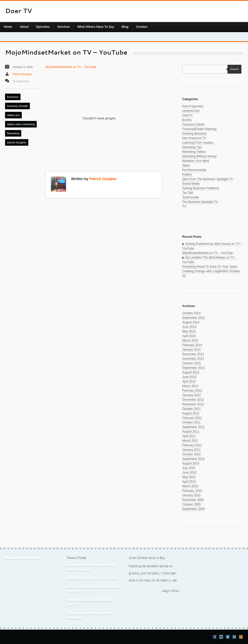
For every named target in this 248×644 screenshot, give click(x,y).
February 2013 (192, 391)
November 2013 (193, 359)
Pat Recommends (194, 170)
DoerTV (187, 115)
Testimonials (191, 197)
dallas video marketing (21, 124)
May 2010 (189, 477)
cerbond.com (191, 111)
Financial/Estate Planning (199, 129)
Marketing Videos (194, 152)
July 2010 (189, 468)
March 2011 (190, 441)
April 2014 (189, 336)
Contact (142, 27)
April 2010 (189, 482)
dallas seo (13, 115)
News (186, 165)
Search (233, 69)
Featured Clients (193, 124)
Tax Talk (188, 193)
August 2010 (191, 463)
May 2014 (189, 331)
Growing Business (194, 134)
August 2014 (191, 322)
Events (187, 120)
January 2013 (191, 395)
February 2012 (192, 418)
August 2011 (191, 432)
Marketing (13, 133)
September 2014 (193, 318)
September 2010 (193, 459)
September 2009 (193, 509)
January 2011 (191, 450)
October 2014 (191, 313)
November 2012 (193, 404)
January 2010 (191, 495)
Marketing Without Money (199, 156)
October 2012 (191, 409)
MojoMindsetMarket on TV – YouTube (71, 67)
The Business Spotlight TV (200, 202)
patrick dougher (17, 142)
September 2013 (193, 368)
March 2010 (190, 486)
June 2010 (189, 473)
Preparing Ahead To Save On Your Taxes (210, 267)
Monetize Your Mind (195, 161)
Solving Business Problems (201, 188)
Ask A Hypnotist (193, 106)
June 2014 (189, 327)
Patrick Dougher (23, 74)
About (24, 27)
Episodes (43, 27)
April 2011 (189, 436)
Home (8, 27)
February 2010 (192, 491)
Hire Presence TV (194, 138)
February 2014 (192, 345)
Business (13, 97)
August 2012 (191, 413)
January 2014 (191, 350)
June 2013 (189, 377)
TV (184, 206)
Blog (125, 27)
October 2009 (191, 504)
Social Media (191, 184)
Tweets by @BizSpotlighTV (23, 557)
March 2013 (190, 386)
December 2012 (193, 400)
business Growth (17, 106)
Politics (187, 175)
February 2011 (192, 445)
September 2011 (193, 427)
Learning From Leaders (198, 143)
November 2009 (193, 500)
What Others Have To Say (96, 27)
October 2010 (191, 454)
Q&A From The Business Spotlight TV (208, 179)
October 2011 (191, 422)
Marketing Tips (192, 147)
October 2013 (191, 363)
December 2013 (193, 354)
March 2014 (190, 340)
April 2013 (189, 381)
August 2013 (191, 372)
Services (63, 27)
